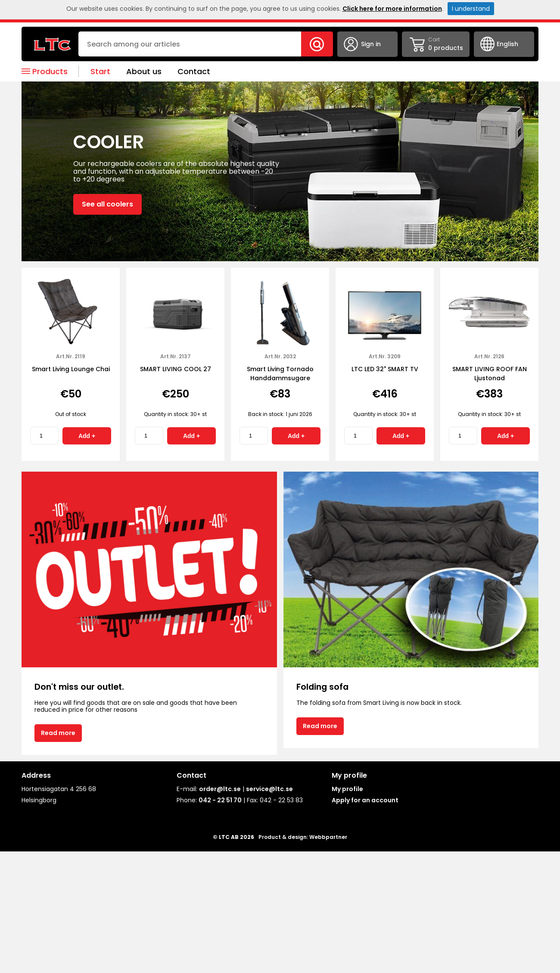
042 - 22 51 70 (220, 800)
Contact (194, 71)
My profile (347, 789)
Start (100, 71)
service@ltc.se (269, 789)
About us (144, 71)
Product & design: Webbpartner (303, 837)
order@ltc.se (220, 789)
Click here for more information (392, 9)
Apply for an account (365, 800)
